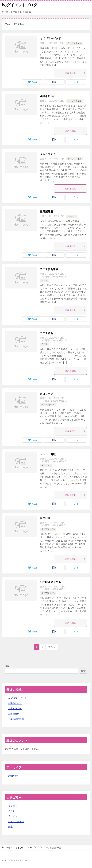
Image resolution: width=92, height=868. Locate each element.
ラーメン (72, 216)
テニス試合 (46, 333)
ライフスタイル (75, 43)
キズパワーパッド (50, 38)
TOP (18, 848)
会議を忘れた (48, 96)
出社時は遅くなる (50, 582)
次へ (50, 647)
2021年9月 (13, 776)
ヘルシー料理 (48, 454)
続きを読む (75, 73)
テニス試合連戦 (49, 269)
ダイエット (46, 465)
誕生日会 (45, 518)
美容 (10, 827)
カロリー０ (46, 394)
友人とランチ (48, 154)
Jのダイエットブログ (19, 5)
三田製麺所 (46, 212)
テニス (44, 280)
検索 (7, 666)
